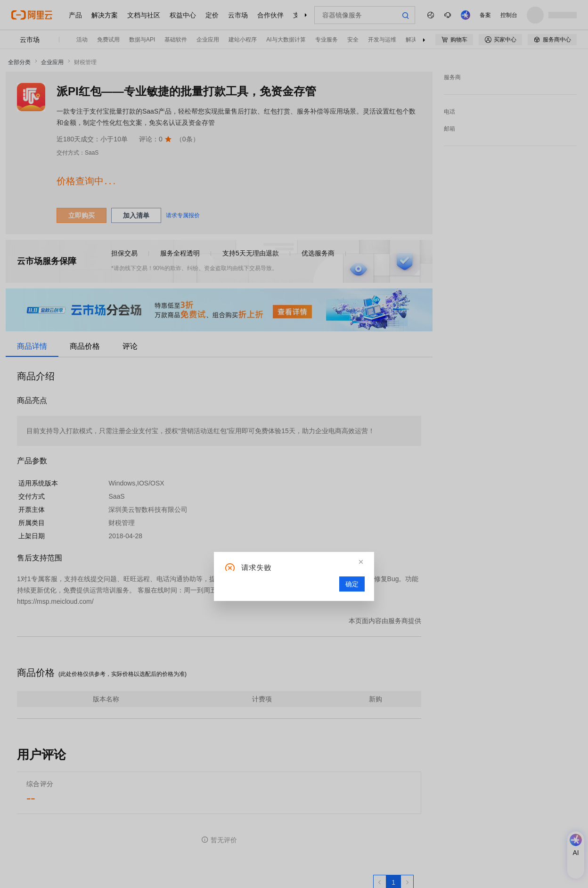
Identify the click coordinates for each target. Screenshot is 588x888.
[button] (361, 562)
